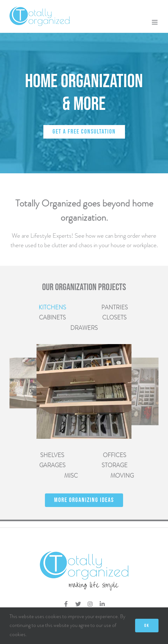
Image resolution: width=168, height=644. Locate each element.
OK (147, 626)
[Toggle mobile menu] (155, 22)
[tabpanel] (84, 391)
